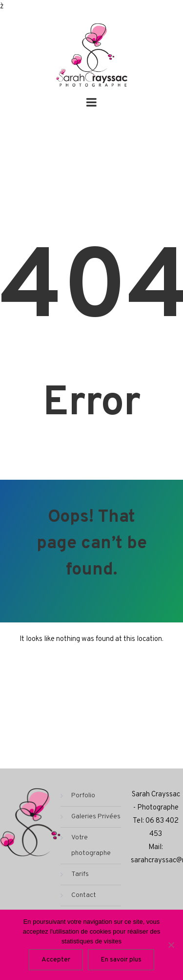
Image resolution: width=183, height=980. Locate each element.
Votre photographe (91, 845)
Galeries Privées (96, 817)
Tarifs (80, 874)
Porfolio (83, 796)
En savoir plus (121, 960)
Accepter (56, 960)
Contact (84, 895)
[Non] (171, 945)
